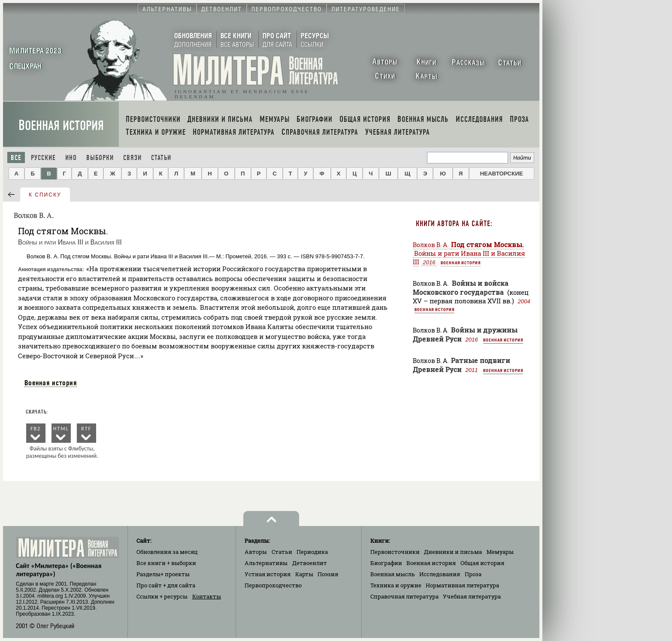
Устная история (268, 574)
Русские (43, 158)
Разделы (163, 574)
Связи (132, 158)
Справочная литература (404, 596)
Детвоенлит (310, 563)
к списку (45, 195)
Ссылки (162, 596)
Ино (71, 158)
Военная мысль (393, 574)
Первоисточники (395, 552)
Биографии (386, 563)
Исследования (440, 574)
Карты (304, 574)
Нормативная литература (462, 585)
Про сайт (166, 585)
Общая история (482, 563)
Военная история (61, 125)
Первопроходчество (273, 585)
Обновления (167, 552)
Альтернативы (266, 563)
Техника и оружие (396, 585)
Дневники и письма (453, 552)
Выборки (100, 158)
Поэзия (328, 574)
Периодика (312, 552)
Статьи (161, 158)
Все (16, 158)
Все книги (166, 563)
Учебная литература (472, 596)
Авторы (256, 552)
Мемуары (500, 552)
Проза (473, 574)
